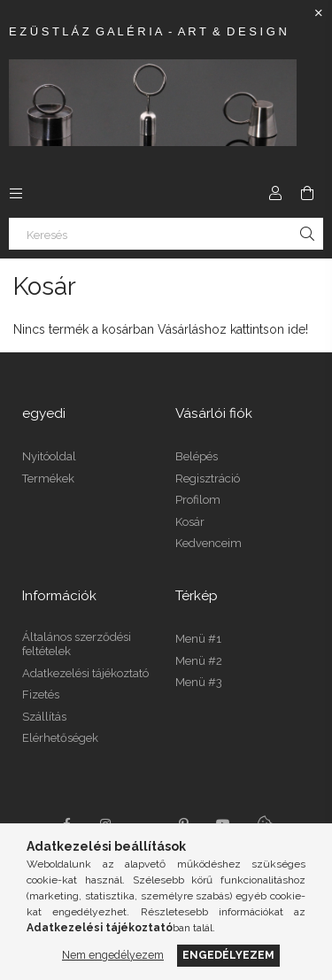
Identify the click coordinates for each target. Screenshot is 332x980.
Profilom (198, 500)
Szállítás (44, 717)
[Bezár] (319, 13)
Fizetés (41, 694)
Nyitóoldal (49, 456)
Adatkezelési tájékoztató (85, 673)
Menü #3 (199, 682)
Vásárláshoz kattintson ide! (233, 329)
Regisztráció (208, 478)
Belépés (197, 456)
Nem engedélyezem (113, 955)
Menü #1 (198, 639)
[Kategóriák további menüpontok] (16, 193)
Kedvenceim (208, 543)
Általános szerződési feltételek (77, 644)
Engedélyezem (228, 955)
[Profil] (275, 193)
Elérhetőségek (60, 738)
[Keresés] (166, 234)
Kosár (190, 522)
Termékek (48, 478)
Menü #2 (199, 661)
